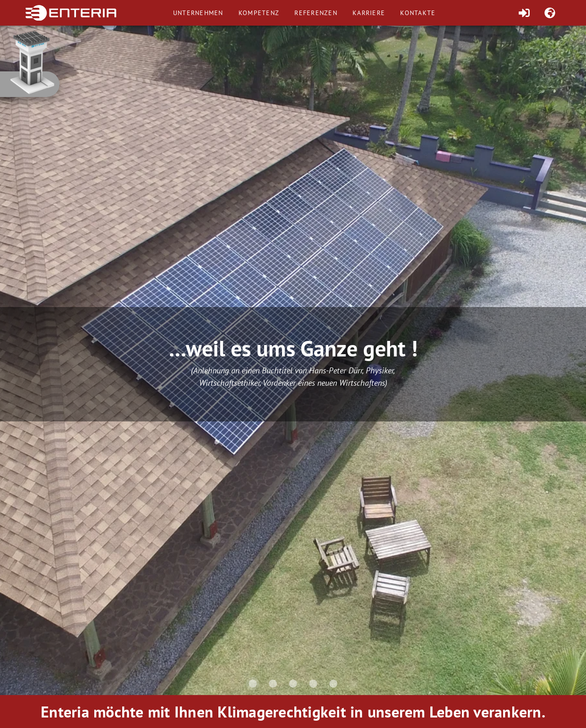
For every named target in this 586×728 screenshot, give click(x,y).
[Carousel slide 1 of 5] (253, 684)
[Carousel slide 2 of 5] (273, 684)
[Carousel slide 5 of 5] (333, 684)
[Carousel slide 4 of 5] (313, 684)
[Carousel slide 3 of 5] (293, 684)
